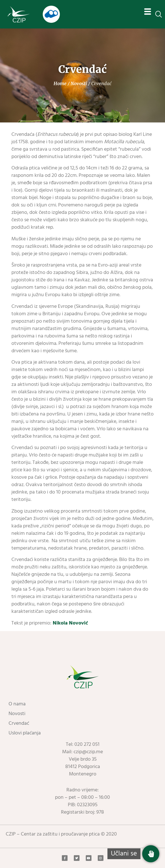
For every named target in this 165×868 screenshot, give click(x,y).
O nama (17, 704)
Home (60, 83)
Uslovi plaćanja (25, 733)
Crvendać (19, 723)
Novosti (79, 83)
